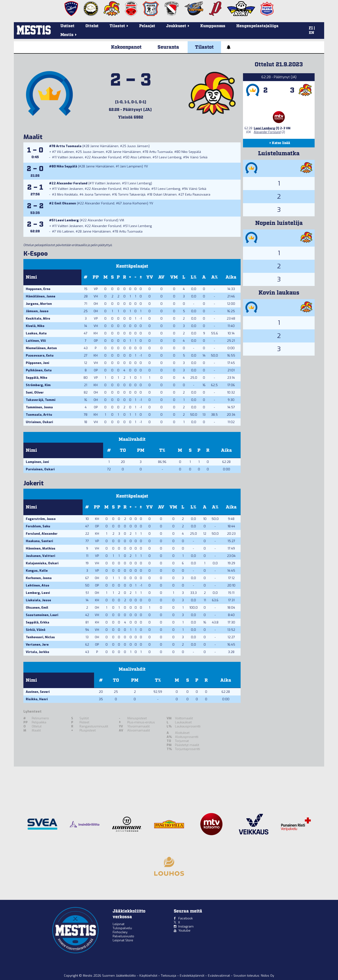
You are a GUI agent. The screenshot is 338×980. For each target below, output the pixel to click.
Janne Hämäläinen (104, 146)
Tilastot (204, 47)
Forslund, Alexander (42, 534)
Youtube (184, 931)
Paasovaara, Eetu (40, 355)
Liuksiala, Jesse (38, 600)
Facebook (185, 918)
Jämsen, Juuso (37, 311)
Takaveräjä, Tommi (41, 400)
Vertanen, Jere (37, 645)
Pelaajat (147, 26)
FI (311, 28)
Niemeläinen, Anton (41, 348)
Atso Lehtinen (141, 157)
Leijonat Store (123, 940)
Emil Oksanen (65, 203)
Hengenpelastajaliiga (257, 26)
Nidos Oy (267, 976)
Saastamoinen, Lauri (42, 615)
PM (141, 450)
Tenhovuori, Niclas (40, 637)
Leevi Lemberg (170, 157)
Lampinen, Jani (37, 462)
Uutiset (67, 26)
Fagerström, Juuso (41, 519)
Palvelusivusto (123, 936)
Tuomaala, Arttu (39, 415)
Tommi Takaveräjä (132, 194)
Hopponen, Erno (38, 289)
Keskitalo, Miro (38, 319)
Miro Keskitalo (67, 194)
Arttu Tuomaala (69, 146)
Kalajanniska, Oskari (42, 563)
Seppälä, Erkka (37, 622)
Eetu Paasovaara (198, 194)
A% (214, 277)
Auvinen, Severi (38, 692)
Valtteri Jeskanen (70, 157)
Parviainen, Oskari (40, 469)
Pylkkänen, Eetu (39, 370)
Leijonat (119, 924)
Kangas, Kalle (37, 571)
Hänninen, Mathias (41, 548)
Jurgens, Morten (39, 304)
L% (194, 277)
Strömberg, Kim (38, 385)
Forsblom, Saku (38, 526)
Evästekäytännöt (193, 976)
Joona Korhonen (135, 203)
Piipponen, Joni (37, 363)
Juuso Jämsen (138, 146)
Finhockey (120, 932)
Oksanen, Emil (37, 608)
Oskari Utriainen (165, 194)
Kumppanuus (213, 26)
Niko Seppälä (191, 152)
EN (312, 33)
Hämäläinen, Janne (41, 296)
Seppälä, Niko (37, 378)
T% (162, 450)
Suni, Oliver (35, 392)
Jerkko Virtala (140, 189)
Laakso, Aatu (36, 333)
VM (174, 277)
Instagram (186, 926)
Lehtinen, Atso (37, 585)
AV (161, 277)
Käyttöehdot (149, 976)
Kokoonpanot (126, 47)
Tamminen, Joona (39, 407)
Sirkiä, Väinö (36, 630)
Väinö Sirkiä (199, 157)
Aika (231, 277)
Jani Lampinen (131, 166)
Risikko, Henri (37, 699)
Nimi (31, 277)
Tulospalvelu (122, 928)
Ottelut (92, 26)
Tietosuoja (169, 976)
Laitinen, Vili (36, 341)
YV (150, 277)
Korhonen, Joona (39, 578)
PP (96, 277)
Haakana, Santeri (39, 541)
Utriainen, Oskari (39, 422)
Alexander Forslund (106, 157)
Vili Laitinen (65, 152)
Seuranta (168, 47)
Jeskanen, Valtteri (40, 556)
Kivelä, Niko (35, 326)
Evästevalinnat (219, 976)
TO (123, 450)
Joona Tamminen (97, 194)
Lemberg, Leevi (38, 593)
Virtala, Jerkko (37, 652)
